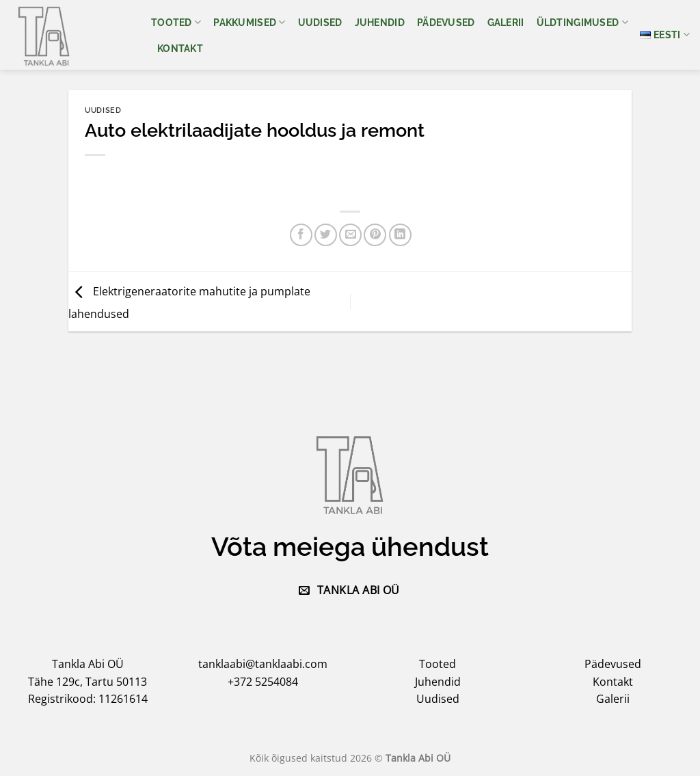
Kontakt (180, 48)
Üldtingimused (582, 22)
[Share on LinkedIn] (400, 235)
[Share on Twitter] (326, 235)
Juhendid (380, 22)
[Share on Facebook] (301, 235)
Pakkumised (249, 22)
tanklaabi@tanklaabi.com (263, 664)
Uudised (320, 22)
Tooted (176, 22)
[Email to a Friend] (350, 235)
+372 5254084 (263, 682)
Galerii (506, 22)
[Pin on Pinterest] (375, 235)
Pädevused (446, 22)
